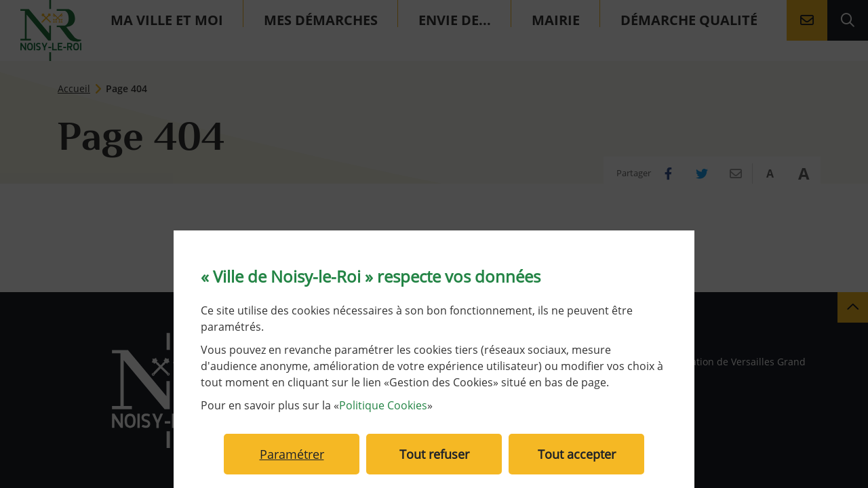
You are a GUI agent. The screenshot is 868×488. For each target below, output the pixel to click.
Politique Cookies (383, 405)
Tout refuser (434, 454)
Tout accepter (577, 454)
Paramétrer (292, 454)
